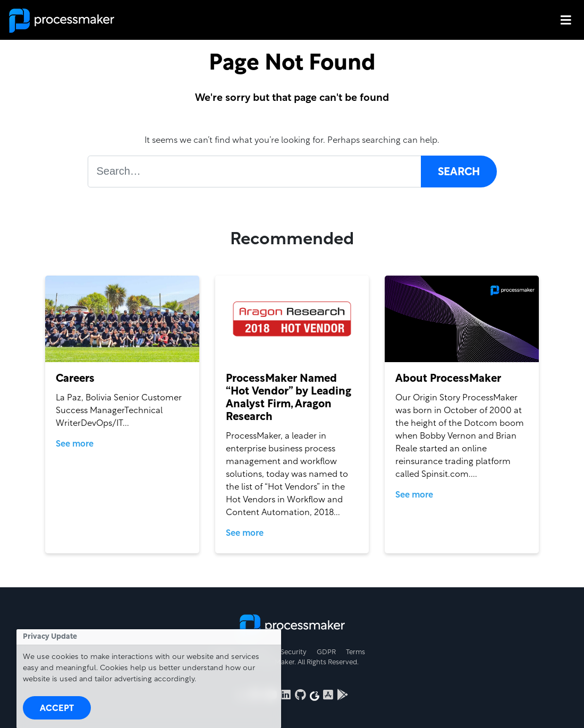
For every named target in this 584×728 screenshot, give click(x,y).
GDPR (326, 653)
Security (294, 653)
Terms (356, 653)
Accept (57, 709)
